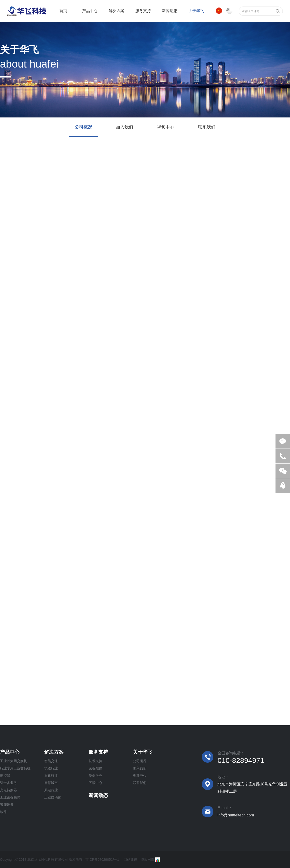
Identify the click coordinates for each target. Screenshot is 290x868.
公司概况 (140, 761)
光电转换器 (8, 790)
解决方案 (54, 752)
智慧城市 (51, 783)
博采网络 (147, 860)
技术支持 (95, 761)
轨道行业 (51, 768)
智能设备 (7, 805)
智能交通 (51, 761)
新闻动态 (98, 795)
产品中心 (10, 752)
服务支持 (98, 752)
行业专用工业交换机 (15, 768)
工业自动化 (53, 797)
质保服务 (95, 775)
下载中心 (95, 783)
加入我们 (140, 768)
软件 (3, 812)
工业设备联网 (10, 797)
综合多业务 (8, 783)
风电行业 (51, 790)
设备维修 (95, 768)
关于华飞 (143, 752)
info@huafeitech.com (236, 815)
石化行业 (51, 775)
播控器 (5, 775)
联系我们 (140, 783)
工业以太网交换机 (14, 761)
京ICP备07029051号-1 (102, 860)
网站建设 (130, 860)
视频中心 (140, 775)
